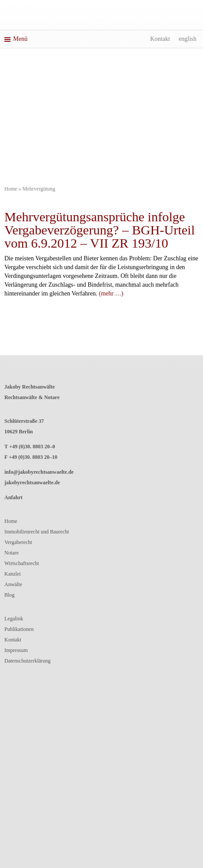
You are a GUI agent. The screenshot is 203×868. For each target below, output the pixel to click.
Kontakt (160, 39)
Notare (12, 553)
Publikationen (19, 629)
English (188, 39)
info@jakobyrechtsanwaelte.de (39, 472)
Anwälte (13, 584)
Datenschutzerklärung (27, 661)
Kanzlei (12, 574)
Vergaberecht (18, 542)
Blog (9, 595)
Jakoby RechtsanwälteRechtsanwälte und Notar (102, 16)
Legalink (14, 619)
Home (11, 189)
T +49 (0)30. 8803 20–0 (30, 447)
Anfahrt (13, 497)
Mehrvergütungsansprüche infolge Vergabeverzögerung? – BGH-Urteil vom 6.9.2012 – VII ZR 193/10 (100, 230)
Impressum (16, 650)
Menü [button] (16, 39)
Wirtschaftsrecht (22, 563)
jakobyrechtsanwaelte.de (32, 483)
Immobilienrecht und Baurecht (37, 532)
